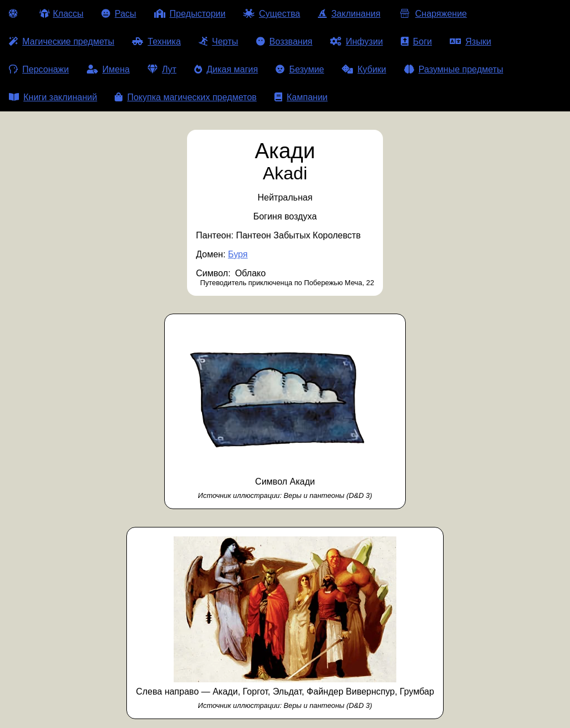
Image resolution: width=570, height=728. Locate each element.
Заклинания (349, 14)
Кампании (301, 97)
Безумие (300, 69)
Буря (238, 254)
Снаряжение (432, 14)
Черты (218, 41)
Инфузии (357, 41)
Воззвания (284, 41)
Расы (119, 14)
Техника (156, 41)
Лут (162, 69)
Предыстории (190, 14)
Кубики (364, 69)
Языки (470, 41)
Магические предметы (62, 41)
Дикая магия (226, 69)
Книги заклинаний (53, 97)
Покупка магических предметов (186, 97)
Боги (416, 41)
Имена (108, 69)
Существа (272, 14)
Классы (62, 14)
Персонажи (39, 69)
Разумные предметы (454, 69)
